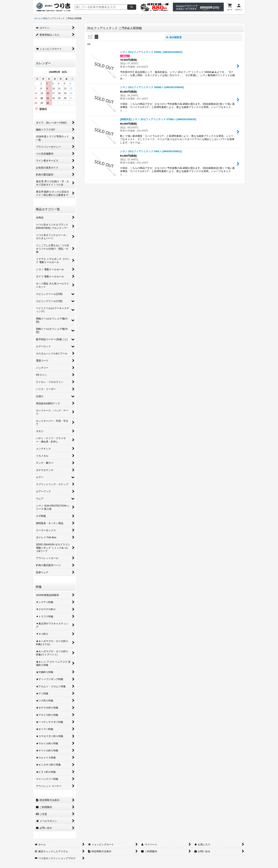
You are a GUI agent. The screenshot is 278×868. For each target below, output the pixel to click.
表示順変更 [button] (174, 37)
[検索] (132, 7)
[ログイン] (239, 7)
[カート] (230, 7)
